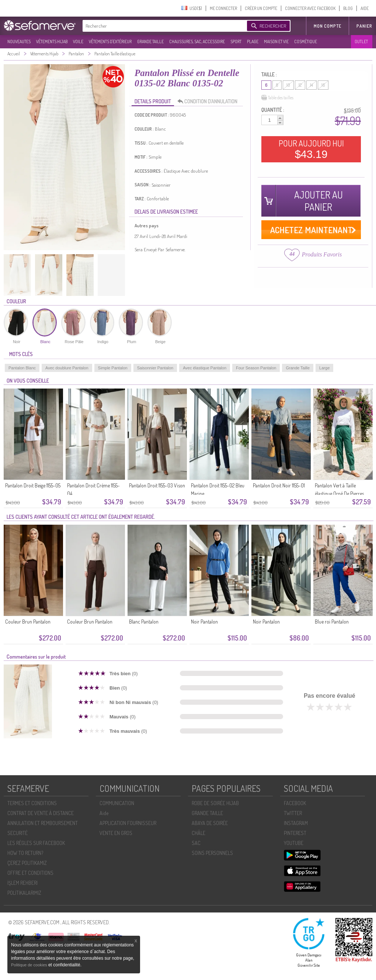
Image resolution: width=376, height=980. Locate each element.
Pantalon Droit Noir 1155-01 (279, 485)
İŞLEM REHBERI (22, 883)
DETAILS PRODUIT (153, 101)
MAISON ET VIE (276, 42)
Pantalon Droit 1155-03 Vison (157, 485)
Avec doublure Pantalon (67, 368)
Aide (104, 813)
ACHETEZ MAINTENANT (311, 230)
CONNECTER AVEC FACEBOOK (310, 8)
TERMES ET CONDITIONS (32, 803)
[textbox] (163, 26)
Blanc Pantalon (144, 622)
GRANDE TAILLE (150, 42)
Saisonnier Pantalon (155, 368)
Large (324, 368)
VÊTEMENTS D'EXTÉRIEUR (110, 42)
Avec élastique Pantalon (205, 368)
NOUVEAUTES (19, 42)
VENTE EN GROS (116, 833)
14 (311, 85)
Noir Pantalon (204, 622)
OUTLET (361, 42)
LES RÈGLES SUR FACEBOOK (36, 843)
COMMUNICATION (117, 803)
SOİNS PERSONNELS (212, 853)
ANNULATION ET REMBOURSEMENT (43, 823)
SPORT (236, 42)
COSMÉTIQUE (306, 42)
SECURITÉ (18, 833)
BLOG (348, 8)
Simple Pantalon (113, 368)
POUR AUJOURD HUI (311, 149)
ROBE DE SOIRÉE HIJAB (215, 803)
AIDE (365, 8)
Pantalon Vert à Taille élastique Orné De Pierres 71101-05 (339, 494)
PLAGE (253, 42)
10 (288, 85)
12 (300, 85)
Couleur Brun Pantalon (28, 622)
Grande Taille (298, 368)
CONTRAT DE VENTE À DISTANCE (41, 813)
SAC (196, 843)
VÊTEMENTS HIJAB (52, 42)
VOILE (78, 42)
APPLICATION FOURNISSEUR (128, 823)
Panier (364, 26)
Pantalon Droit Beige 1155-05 (33, 485)
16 (323, 85)
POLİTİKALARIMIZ (24, 893)
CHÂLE (199, 833)
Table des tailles (277, 98)
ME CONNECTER (223, 8)
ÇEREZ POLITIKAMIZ (27, 863)
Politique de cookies (30, 965)
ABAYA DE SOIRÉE (210, 823)
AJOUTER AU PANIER (318, 201)
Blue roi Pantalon (332, 622)
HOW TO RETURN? (25, 853)
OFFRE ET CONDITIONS (30, 873)
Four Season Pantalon (256, 368)
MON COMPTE (328, 26)
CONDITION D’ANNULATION (209, 101)
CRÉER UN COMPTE (261, 8)
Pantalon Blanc (22, 368)
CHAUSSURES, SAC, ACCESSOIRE (197, 42)
